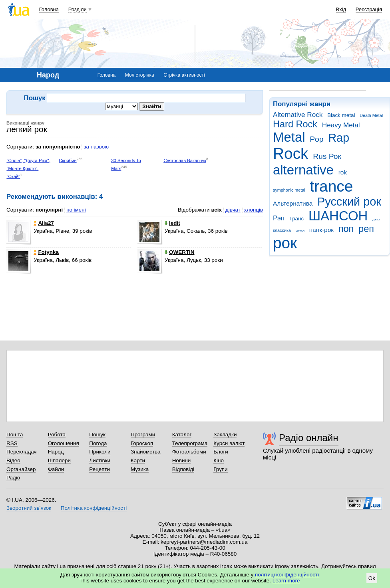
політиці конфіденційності (287, 575)
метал (300, 231)
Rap (339, 138)
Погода (98, 443)
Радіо (13, 478)
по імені (76, 210)
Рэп (279, 218)
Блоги (221, 452)
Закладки (225, 435)
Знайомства (146, 452)
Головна (49, 9)
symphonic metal (289, 190)
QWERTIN (179, 252)
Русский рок (349, 202)
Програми (143, 435)
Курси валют (229, 443)
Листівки (100, 460)
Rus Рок (327, 156)
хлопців (254, 210)
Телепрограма (190, 443)
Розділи (78, 9)
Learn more (286, 581)
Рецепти (99, 469)
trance (331, 186)
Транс (297, 219)
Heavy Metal (341, 125)
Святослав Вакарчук (185, 160)
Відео (13, 460)
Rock (291, 153)
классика (282, 230)
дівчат (233, 210)
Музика (140, 469)
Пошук (97, 435)
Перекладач (21, 452)
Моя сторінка (140, 75)
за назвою (96, 147)
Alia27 (44, 223)
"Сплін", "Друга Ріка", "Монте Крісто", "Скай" (28, 169)
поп (346, 229)
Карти (138, 460)
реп (366, 229)
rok (343, 172)
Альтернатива (293, 203)
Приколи (100, 452)
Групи (220, 469)
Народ (56, 452)
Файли (56, 469)
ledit (172, 223)
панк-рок (321, 230)
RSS (12, 443)
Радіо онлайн (309, 438)
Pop (316, 139)
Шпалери (59, 460)
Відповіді (183, 469)
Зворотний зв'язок (29, 508)
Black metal (341, 115)
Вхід (341, 9)
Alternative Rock (298, 115)
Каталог (182, 435)
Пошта (15, 435)
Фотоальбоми (189, 452)
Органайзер (21, 469)
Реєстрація (369, 9)
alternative (303, 170)
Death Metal (371, 115)
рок (285, 243)
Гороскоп (142, 443)
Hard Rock (295, 124)
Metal (289, 137)
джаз (376, 219)
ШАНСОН (338, 216)
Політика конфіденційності (94, 508)
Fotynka (46, 252)
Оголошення (64, 443)
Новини (182, 460)
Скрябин (68, 160)
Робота (57, 435)
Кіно (219, 460)
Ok (372, 578)
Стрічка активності (184, 75)
